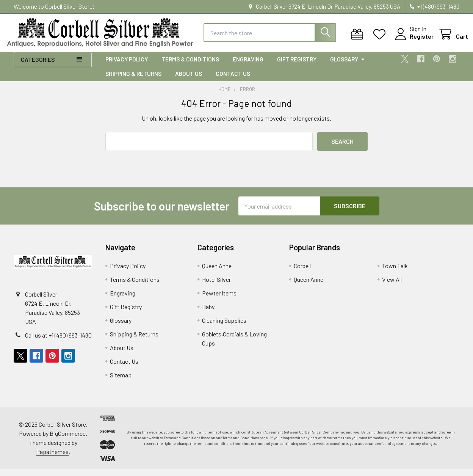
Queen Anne (217, 273)
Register (413, 41)
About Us (189, 80)
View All (392, 286)
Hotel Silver (216, 286)
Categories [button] (38, 66)
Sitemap (121, 382)
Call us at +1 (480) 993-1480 (58, 342)
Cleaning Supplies (224, 327)
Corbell (302, 273)
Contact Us (233, 80)
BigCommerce (68, 440)
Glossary (348, 66)
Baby (208, 313)
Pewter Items (219, 300)
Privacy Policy (127, 66)
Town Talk (395, 273)
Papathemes (52, 458)
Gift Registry (297, 66)
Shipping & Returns (133, 80)
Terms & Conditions (190, 66)
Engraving (248, 66)
